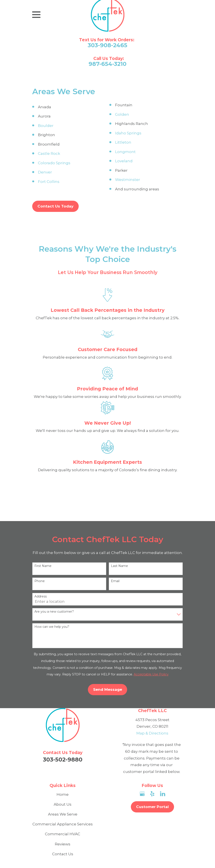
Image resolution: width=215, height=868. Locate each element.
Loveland (124, 161)
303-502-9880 (63, 759)
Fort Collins (49, 182)
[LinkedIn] (163, 794)
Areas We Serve (63, 814)
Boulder (46, 126)
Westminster (128, 180)
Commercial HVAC (63, 834)
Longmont (125, 152)
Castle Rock (49, 153)
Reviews (63, 844)
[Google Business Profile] (142, 794)
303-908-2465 (107, 45)
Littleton (123, 142)
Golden (122, 114)
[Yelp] (152, 794)
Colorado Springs (54, 163)
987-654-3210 (107, 64)
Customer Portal (152, 807)
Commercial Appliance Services (63, 824)
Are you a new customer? (54, 612)
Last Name (119, 566)
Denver (45, 172)
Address (41, 596)
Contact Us (63, 854)
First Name (43, 566)
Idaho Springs (128, 133)
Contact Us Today (55, 206)
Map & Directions (152, 733)
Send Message (108, 689)
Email (115, 581)
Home (63, 794)
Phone (40, 581)
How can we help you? (52, 627)
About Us (63, 804)
